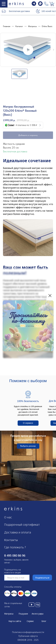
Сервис (30, 621)
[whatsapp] (40, 5)
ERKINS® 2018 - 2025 (28, 640)
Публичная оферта (28, 636)
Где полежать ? (15, 547)
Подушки (23, 614)
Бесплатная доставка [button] (19, 11)
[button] (38, 11)
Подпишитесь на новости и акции (12, 571)
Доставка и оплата (18, 532)
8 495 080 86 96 (15, 555)
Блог (44, 621)
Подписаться (42, 578)
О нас (8, 517)
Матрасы (9, 614)
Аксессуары (38, 614)
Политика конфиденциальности (28, 632)
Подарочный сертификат (22, 525)
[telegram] (34, 5)
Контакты (11, 540)
